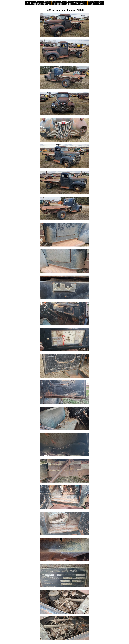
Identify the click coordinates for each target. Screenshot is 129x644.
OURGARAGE (83, 3)
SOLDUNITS (68, 3)
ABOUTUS (100, 3)
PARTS (75, 3)
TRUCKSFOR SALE (47, 3)
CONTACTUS (92, 3)
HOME (29, 3)
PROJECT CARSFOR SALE (58, 3)
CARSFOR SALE (37, 3)
